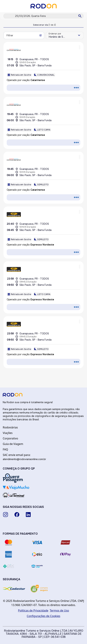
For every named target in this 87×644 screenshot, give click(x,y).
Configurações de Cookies (43, 616)
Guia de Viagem (13, 444)
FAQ (5, 449)
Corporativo (10, 438)
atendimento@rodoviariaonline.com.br (24, 459)
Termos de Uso (59, 610)
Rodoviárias (10, 427)
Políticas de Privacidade (33, 610)
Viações (8, 433)
